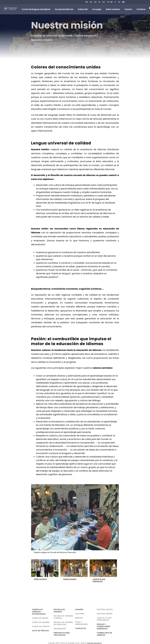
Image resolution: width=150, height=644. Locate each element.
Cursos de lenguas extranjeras (36, 9)
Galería (79, 609)
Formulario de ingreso (105, 634)
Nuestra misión (105, 614)
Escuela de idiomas (64, 9)
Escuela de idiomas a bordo (63, 617)
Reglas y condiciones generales (104, 626)
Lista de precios (41, 631)
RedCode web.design (94, 643)
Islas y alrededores (82, 623)
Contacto (141, 9)
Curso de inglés (40, 618)
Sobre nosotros (113, 9)
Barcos (79, 618)
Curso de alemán (41, 622)
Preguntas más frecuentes (62, 634)
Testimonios (60, 629)
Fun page (97, 9)
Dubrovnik (83, 9)
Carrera (128, 9)
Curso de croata (41, 626)
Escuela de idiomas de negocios (63, 623)
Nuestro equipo (105, 609)
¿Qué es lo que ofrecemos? (104, 619)
